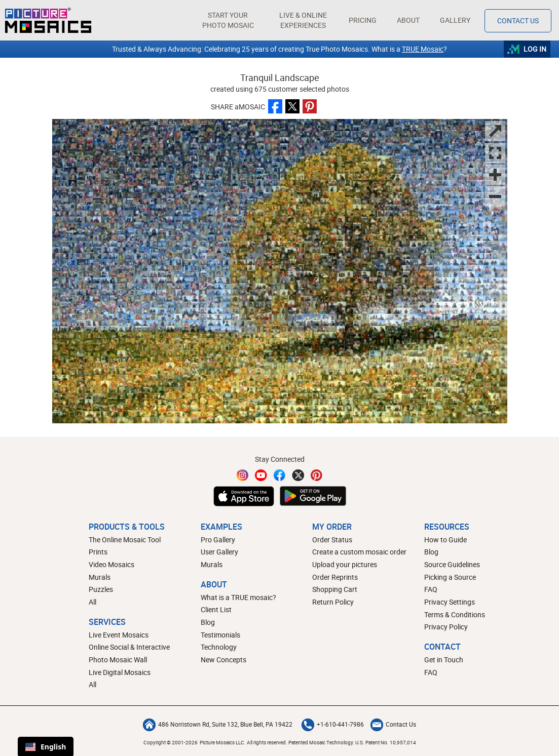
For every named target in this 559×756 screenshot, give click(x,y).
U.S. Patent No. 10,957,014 (386, 742)
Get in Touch (444, 660)
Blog (208, 622)
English (46, 747)
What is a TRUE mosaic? (238, 597)
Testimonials (220, 635)
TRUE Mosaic (423, 49)
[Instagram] (243, 475)
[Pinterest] (317, 475)
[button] (228, 20)
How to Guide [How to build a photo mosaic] (445, 540)
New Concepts (223, 660)
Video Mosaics (111, 564)
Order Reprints (335, 577)
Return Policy (333, 602)
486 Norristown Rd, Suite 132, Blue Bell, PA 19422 (218, 724)
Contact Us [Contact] (518, 21)
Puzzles (101, 589)
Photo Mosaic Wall (118, 660)
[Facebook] (280, 475)
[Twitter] (298, 475)
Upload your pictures (345, 564)
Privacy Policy (446, 627)
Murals (100, 577)
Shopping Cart (335, 589)
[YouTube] (261, 475)
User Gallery (219, 552)
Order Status (332, 540)
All (92, 602)
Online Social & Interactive (129, 647)
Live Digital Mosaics (120, 672)
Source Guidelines (452, 564)
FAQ (431, 589)
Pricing (363, 20)
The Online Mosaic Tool (125, 540)
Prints (98, 552)
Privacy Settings (450, 602)
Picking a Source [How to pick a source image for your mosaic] (450, 577)
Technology (219, 647)
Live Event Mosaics (119, 635)
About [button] (409, 20)
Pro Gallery (218, 540)
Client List (216, 609)
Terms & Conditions (455, 614)
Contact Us (393, 724)
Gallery (455, 20)
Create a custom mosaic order (359, 552)
